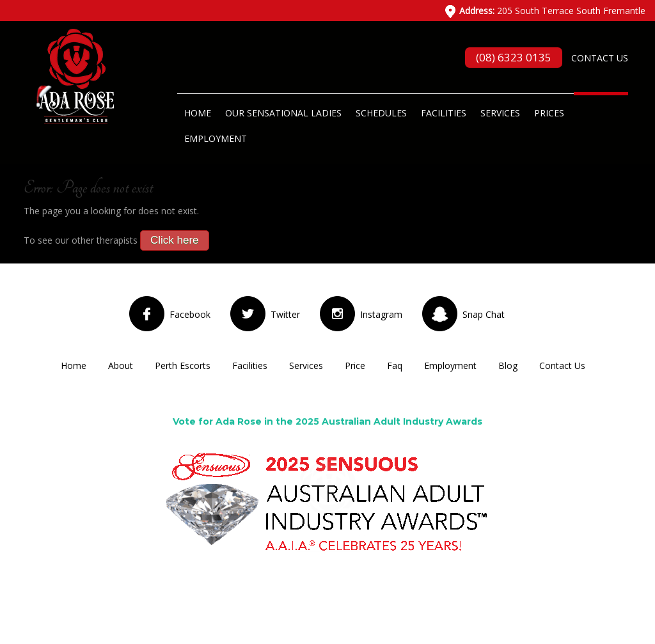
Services (500, 113)
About (121, 365)
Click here (175, 240)
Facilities (444, 113)
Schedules (381, 113)
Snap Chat (484, 314)
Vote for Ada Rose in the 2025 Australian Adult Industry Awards (327, 421)
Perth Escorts (183, 365)
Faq (395, 365)
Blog (508, 365)
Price (355, 365)
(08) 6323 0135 (514, 57)
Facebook (190, 314)
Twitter (285, 314)
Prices (549, 113)
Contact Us (600, 58)
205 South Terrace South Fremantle (552, 11)
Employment (216, 138)
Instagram (381, 314)
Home (198, 113)
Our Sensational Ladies (283, 113)
